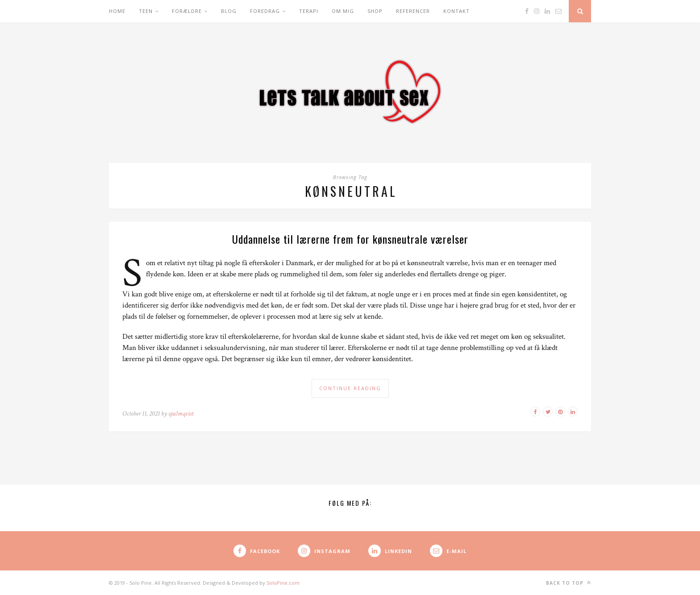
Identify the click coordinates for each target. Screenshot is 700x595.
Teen (146, 11)
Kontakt (456, 11)
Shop (375, 11)
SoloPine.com (283, 583)
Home (117, 11)
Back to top (569, 583)
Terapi (309, 11)
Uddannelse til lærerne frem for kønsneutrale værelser (350, 239)
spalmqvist (181, 414)
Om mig (343, 11)
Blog (229, 11)
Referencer (413, 11)
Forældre (187, 11)
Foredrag (265, 11)
